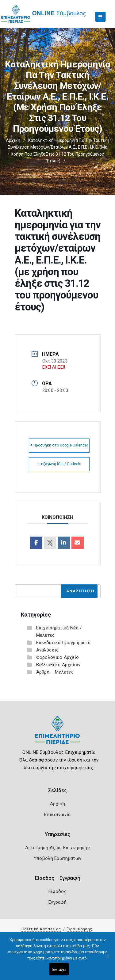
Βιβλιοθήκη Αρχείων (58, 665)
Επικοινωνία (57, 815)
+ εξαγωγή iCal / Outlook (59, 464)
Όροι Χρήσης (80, 929)
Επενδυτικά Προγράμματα (63, 643)
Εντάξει (59, 969)
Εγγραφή (57, 902)
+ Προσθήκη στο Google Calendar (59, 445)
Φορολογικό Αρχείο (58, 657)
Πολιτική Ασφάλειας (41, 929)
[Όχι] (107, 959)
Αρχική (13, 140)
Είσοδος (57, 891)
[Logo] (57, 735)
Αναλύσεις (48, 650)
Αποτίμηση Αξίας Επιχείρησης (57, 848)
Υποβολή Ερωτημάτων (57, 858)
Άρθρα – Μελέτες (55, 672)
